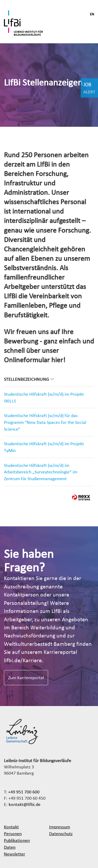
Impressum (60, 827)
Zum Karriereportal (26, 677)
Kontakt (11, 827)
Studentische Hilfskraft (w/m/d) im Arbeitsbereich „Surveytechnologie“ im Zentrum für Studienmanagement (41, 472)
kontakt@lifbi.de (25, 804)
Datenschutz (61, 833)
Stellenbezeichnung (29, 379)
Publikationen (17, 840)
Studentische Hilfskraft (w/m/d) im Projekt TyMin (44, 447)
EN (92, 14)
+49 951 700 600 (24, 792)
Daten (10, 847)
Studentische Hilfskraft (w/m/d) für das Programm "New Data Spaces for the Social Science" (45, 422)
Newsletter (15, 854)
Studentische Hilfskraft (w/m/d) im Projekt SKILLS (44, 397)
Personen (13, 833)
